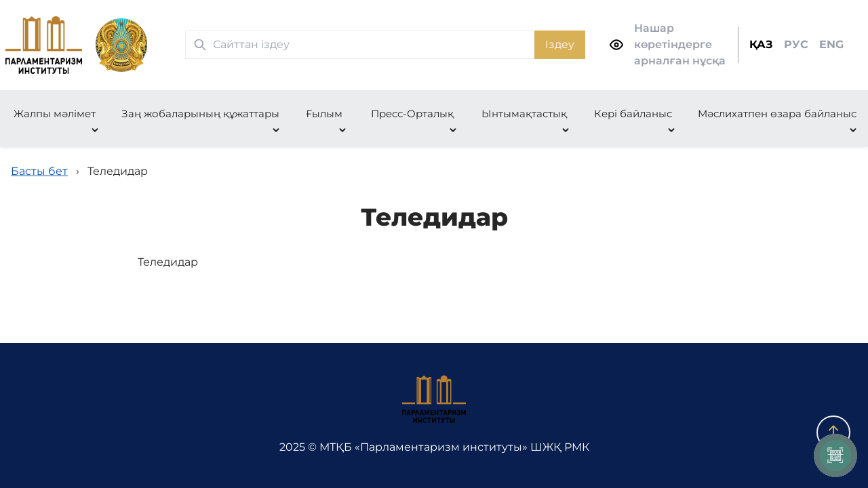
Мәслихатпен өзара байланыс (777, 114)
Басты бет (39, 171)
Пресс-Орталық (412, 114)
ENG (831, 44)
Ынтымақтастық (524, 114)
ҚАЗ (761, 44)
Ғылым (324, 114)
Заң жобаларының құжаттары (200, 114)
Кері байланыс (633, 114)
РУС (796, 44)
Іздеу (560, 44)
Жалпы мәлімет (55, 114)
